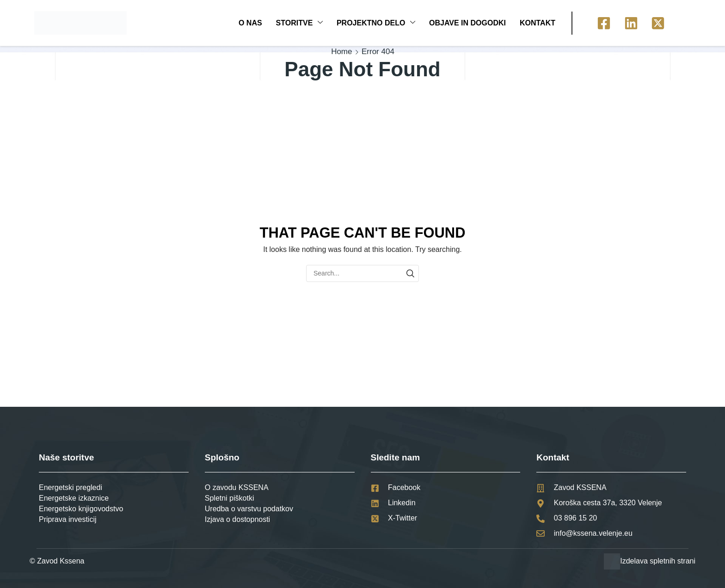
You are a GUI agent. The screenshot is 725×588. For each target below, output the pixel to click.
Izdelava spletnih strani (658, 561)
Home (341, 52)
